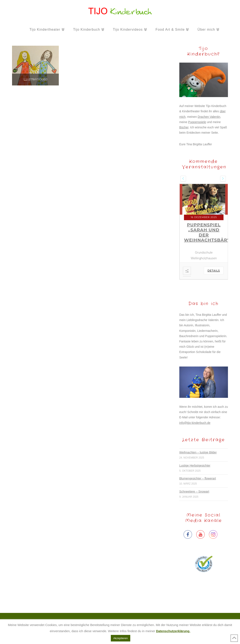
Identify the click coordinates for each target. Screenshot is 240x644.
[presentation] (183, 179)
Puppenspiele (197, 122)
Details (214, 271)
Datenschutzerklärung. (173, 631)
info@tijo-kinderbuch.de (195, 423)
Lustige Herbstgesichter (195, 465)
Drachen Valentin (209, 117)
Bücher (184, 127)
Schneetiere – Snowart (194, 492)
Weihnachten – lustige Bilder (198, 452)
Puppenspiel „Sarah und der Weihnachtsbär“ (207, 232)
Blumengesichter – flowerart (198, 478)
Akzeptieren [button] (121, 638)
